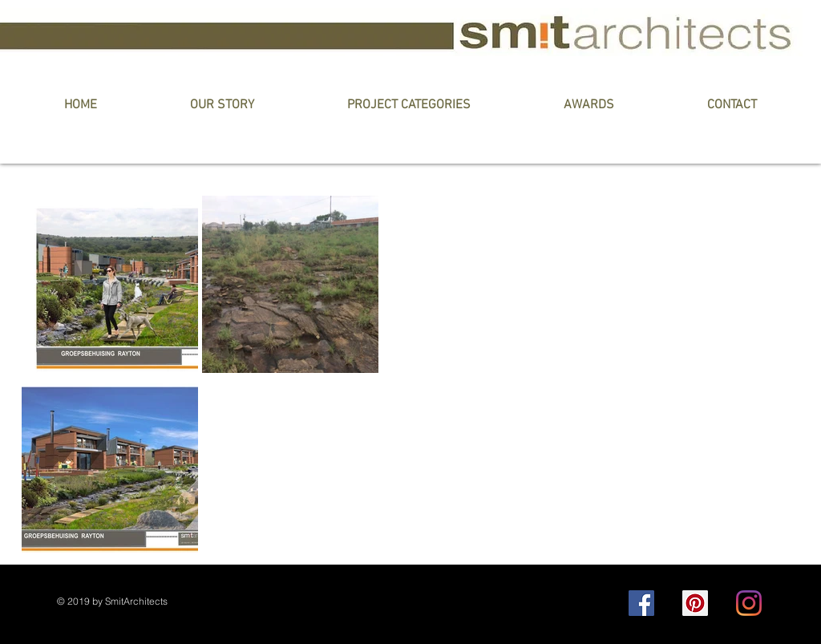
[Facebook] (641, 603)
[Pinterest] (695, 603)
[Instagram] (749, 603)
